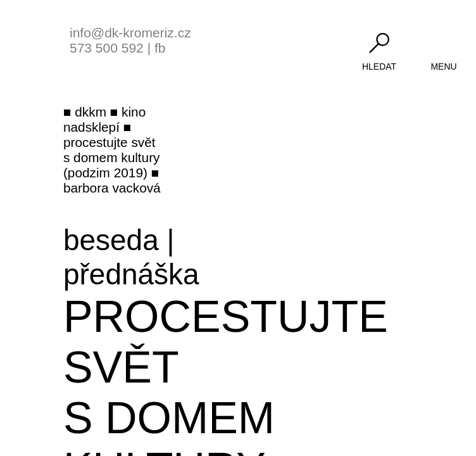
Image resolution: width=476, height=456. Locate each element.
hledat (379, 66)
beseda (111, 240)
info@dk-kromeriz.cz (130, 33)
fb (160, 48)
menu (443, 66)
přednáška (131, 274)
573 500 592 (107, 48)
